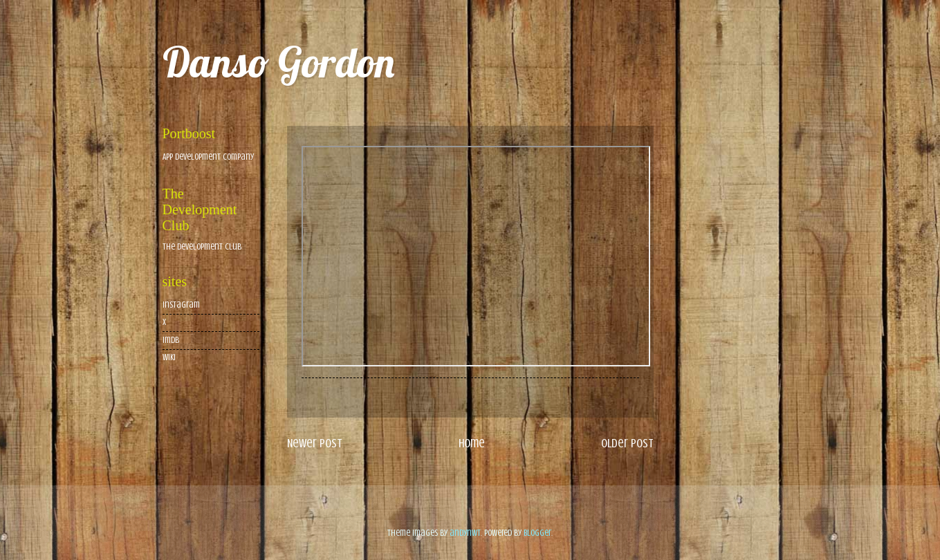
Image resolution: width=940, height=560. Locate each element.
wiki (169, 357)
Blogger (537, 533)
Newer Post (315, 443)
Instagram (181, 305)
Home (472, 443)
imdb (171, 340)
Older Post (627, 443)
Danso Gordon (278, 62)
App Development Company (208, 157)
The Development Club (202, 247)
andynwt (465, 533)
